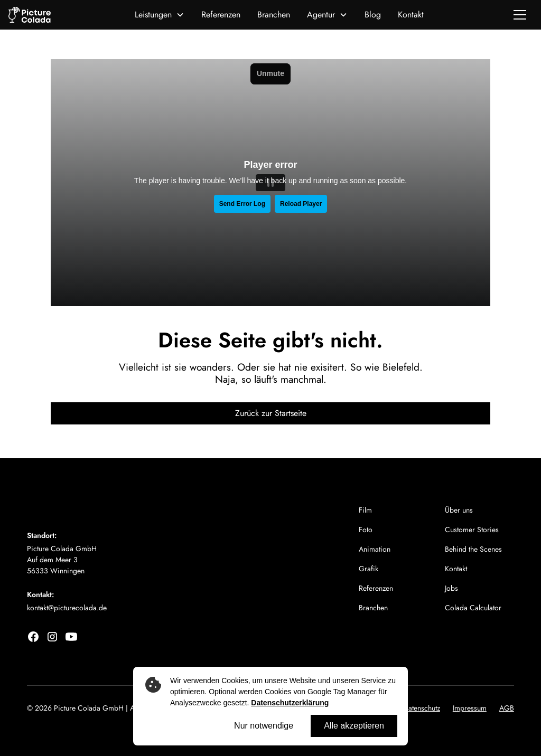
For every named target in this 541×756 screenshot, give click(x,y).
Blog (373, 15)
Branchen (274, 15)
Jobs (451, 588)
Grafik (369, 569)
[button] (160, 15)
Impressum (470, 708)
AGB (507, 708)
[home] (30, 15)
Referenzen (221, 15)
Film (365, 510)
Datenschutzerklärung (290, 703)
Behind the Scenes (473, 549)
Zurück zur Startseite (271, 413)
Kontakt (411, 15)
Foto (366, 530)
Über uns (459, 510)
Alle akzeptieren (354, 726)
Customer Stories (472, 530)
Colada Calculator (473, 608)
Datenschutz (422, 708)
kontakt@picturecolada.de (67, 608)
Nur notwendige (264, 726)
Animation (375, 549)
